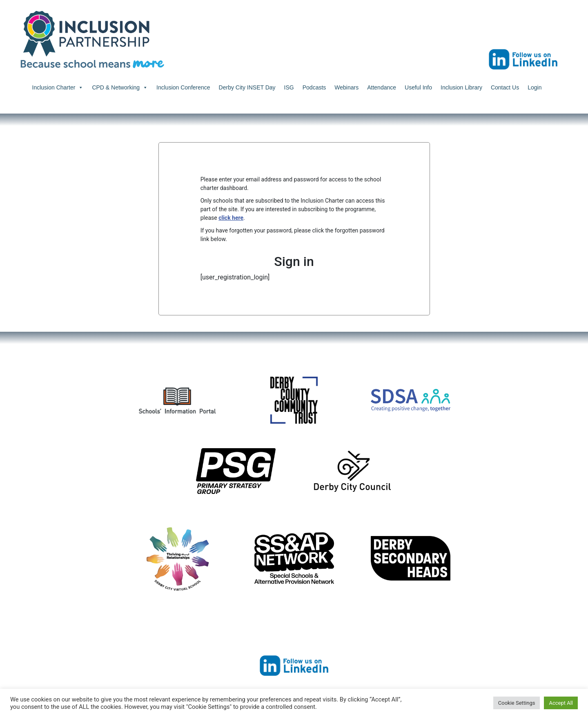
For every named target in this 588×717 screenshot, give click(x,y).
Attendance (382, 87)
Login (535, 87)
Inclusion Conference (183, 87)
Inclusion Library (461, 87)
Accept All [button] (561, 703)
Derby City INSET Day (247, 87)
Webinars (346, 87)
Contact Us (505, 87)
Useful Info (418, 87)
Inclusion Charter (58, 87)
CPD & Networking (120, 87)
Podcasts (314, 87)
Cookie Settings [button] (517, 703)
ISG (289, 87)
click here (231, 218)
